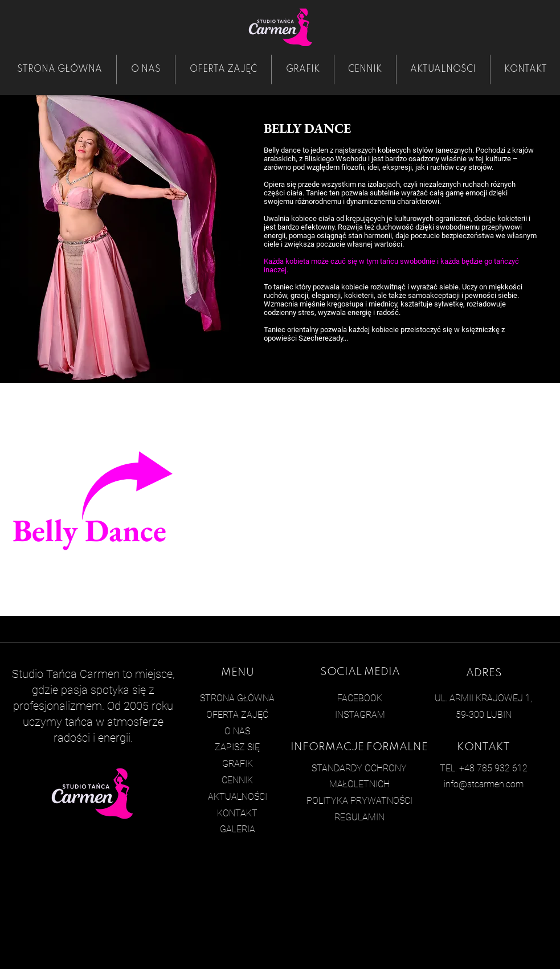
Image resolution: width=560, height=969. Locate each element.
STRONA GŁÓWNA (237, 698)
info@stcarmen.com (484, 784)
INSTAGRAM (360, 715)
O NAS (237, 731)
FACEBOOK (360, 698)
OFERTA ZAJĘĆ (237, 715)
